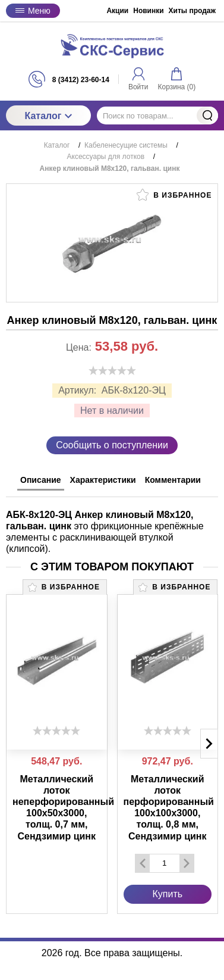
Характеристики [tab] (103, 480)
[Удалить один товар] (143, 863)
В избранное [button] (174, 195)
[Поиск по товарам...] (157, 116)
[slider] (112, 370)
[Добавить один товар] (187, 863)
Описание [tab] (41, 480)
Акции (117, 11)
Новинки (148, 11)
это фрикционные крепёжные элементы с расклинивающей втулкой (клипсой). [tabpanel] (105, 532)
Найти (207, 116)
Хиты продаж (192, 11)
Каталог (48, 116)
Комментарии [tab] (173, 480)
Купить (167, 894)
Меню (33, 11)
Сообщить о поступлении (112, 445)
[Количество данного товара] (165, 863)
